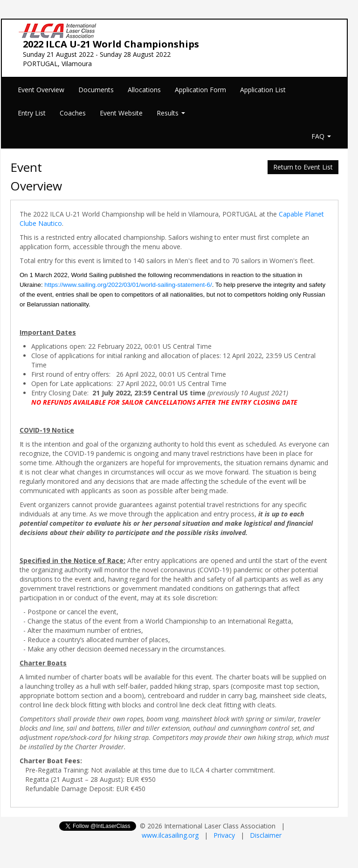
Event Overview (41, 90)
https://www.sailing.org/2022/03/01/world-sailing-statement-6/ (128, 285)
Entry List (32, 113)
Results (171, 113)
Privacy (224, 835)
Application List (263, 90)
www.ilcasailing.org (170, 835)
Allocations (144, 90)
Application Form (200, 90)
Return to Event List (303, 167)
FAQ (321, 136)
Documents (96, 90)
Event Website (121, 113)
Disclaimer (266, 835)
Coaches (73, 113)
